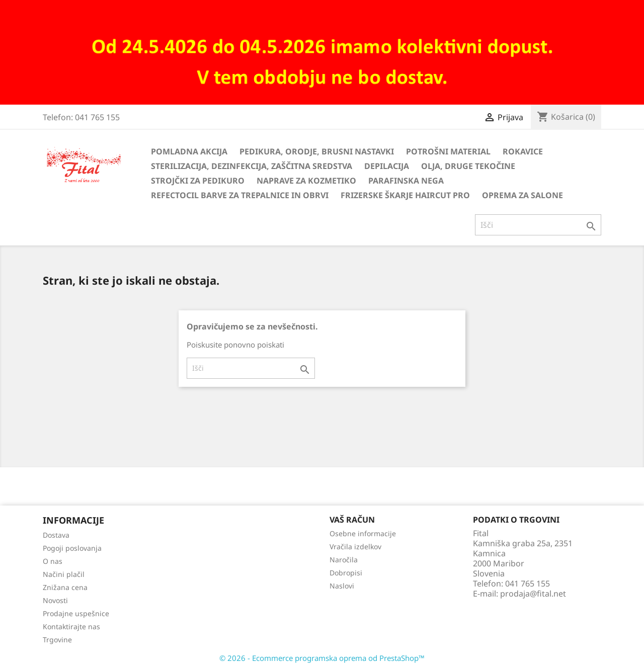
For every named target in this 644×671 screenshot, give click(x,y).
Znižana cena (65, 587)
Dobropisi (346, 573)
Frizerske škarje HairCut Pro (405, 195)
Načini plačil (64, 574)
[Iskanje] (538, 225)
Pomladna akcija (189, 151)
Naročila (344, 560)
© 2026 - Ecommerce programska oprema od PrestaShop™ (322, 658)
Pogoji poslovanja (72, 548)
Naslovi (342, 586)
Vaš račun (352, 520)
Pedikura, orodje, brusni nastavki (317, 151)
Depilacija (387, 166)
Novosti (55, 600)
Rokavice (523, 151)
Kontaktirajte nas (71, 626)
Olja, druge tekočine (468, 166)
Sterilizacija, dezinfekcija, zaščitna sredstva (252, 166)
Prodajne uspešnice (76, 613)
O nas (53, 561)
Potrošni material (448, 151)
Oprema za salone (522, 195)
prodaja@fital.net (533, 594)
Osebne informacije (363, 533)
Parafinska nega (406, 181)
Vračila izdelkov (355, 547)
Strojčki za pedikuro (198, 181)
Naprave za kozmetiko (306, 181)
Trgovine (57, 640)
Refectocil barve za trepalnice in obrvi (240, 195)
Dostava (56, 535)
